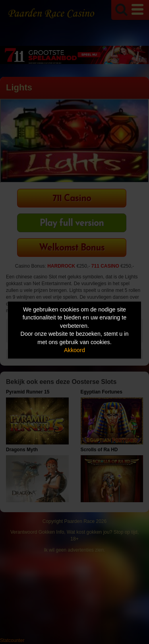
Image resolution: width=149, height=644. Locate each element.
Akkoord (74, 350)
